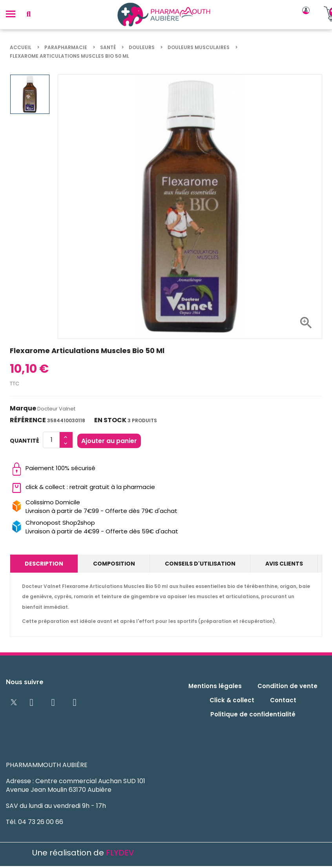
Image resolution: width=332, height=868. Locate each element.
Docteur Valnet (56, 409)
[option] (30, 94)
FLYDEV (120, 853)
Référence (28, 420)
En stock (110, 420)
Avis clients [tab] (284, 564)
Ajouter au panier (109, 441)
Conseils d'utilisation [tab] (200, 564)
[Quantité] (51, 440)
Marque (23, 408)
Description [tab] (44, 564)
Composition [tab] (114, 564)
